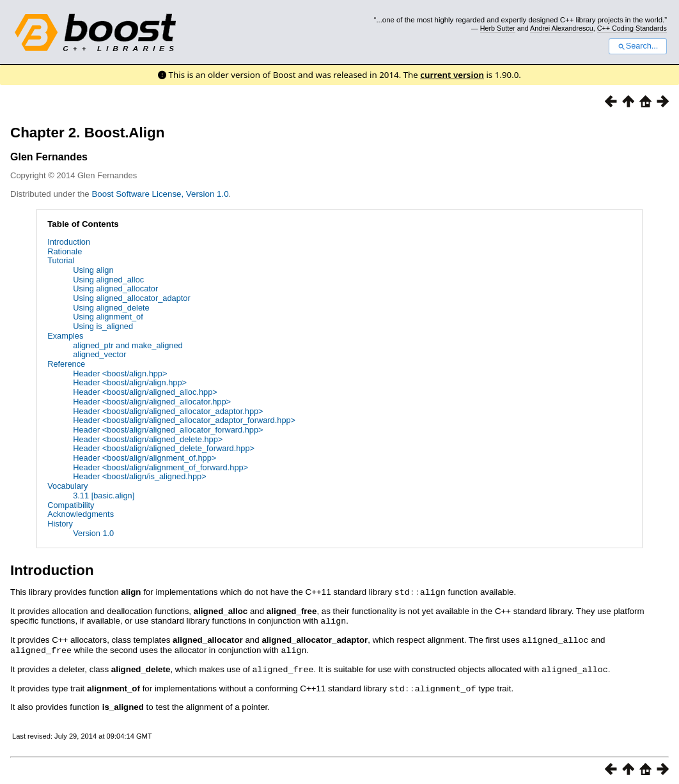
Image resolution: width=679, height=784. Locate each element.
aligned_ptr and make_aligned (128, 345)
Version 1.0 (93, 533)
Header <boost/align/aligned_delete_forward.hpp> (164, 448)
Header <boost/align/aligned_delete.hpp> (148, 439)
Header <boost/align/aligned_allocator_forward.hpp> (168, 430)
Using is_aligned (103, 326)
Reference (66, 364)
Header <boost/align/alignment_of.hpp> (144, 458)
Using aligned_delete (111, 308)
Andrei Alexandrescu (562, 28)
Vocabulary (67, 486)
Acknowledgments (81, 514)
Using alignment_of (108, 317)
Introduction (69, 242)
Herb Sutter (498, 28)
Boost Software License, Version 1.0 (160, 194)
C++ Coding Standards (632, 28)
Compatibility (71, 505)
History (60, 524)
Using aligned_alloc (108, 280)
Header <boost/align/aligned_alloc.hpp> (145, 392)
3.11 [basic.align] (104, 496)
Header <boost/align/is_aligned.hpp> (139, 476)
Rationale (65, 251)
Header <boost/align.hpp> (120, 373)
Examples (65, 336)
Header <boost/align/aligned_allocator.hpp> (152, 402)
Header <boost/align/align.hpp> (130, 382)
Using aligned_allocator (115, 288)
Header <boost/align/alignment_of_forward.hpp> (160, 467)
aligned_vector (99, 354)
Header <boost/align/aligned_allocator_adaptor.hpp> (168, 411)
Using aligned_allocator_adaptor (132, 298)
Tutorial (61, 260)
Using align (93, 270)
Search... (638, 46)
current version (452, 75)
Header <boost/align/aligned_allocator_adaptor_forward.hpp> (184, 420)
